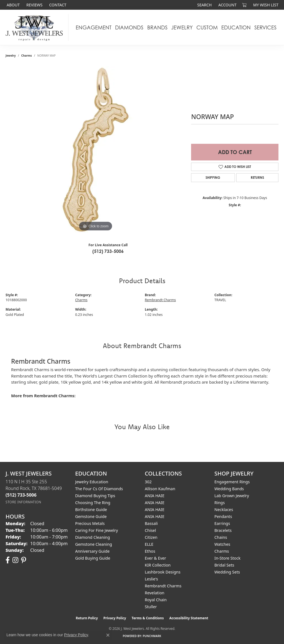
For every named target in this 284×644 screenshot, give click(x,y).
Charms (27, 56)
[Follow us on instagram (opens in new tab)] (15, 560)
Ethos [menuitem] (150, 551)
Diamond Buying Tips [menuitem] (95, 496)
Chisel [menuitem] (150, 530)
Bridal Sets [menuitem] (224, 565)
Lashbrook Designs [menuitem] (163, 572)
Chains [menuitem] (221, 537)
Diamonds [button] (129, 27)
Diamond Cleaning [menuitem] (92, 537)
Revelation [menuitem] (155, 593)
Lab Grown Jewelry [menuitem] (232, 496)
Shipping (213, 178)
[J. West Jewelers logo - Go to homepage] (36, 27)
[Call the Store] (21, 495)
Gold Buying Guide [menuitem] (93, 558)
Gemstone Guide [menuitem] (91, 516)
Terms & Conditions (148, 618)
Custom (207, 27)
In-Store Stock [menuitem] (227, 558)
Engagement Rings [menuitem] (232, 482)
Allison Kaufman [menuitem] (160, 489)
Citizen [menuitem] (151, 537)
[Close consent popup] (108, 635)
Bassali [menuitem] (151, 523)
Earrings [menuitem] (222, 523)
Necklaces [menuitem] (224, 510)
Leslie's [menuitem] (151, 579)
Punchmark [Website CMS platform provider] (152, 636)
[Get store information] (23, 502)
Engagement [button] (94, 27)
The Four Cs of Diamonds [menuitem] (99, 489)
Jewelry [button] (182, 27)
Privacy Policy (115, 618)
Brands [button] (157, 27)
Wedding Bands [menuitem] (229, 489)
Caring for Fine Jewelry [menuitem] (97, 530)
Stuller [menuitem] (151, 607)
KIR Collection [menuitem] (158, 565)
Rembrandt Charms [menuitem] (163, 586)
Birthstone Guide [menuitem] (91, 510)
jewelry (11, 56)
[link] (13, 5)
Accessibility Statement (189, 618)
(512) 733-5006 (108, 251)
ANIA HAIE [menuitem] (155, 496)
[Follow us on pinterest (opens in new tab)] (24, 560)
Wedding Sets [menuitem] (227, 572)
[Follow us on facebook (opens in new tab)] (8, 560)
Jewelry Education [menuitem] (92, 482)
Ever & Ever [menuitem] (155, 558)
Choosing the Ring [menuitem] (93, 503)
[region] (96, 149)
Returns (257, 178)
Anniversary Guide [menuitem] (92, 551)
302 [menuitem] (148, 482)
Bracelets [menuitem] (223, 530)
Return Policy (87, 618)
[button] (204, 5)
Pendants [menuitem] (223, 516)
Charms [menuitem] (222, 551)
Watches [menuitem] (222, 544)
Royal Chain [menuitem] (156, 600)
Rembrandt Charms (160, 300)
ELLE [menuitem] (149, 544)
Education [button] (236, 27)
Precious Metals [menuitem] (90, 523)
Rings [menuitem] (220, 503)
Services (265, 27)
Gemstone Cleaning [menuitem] (94, 544)
